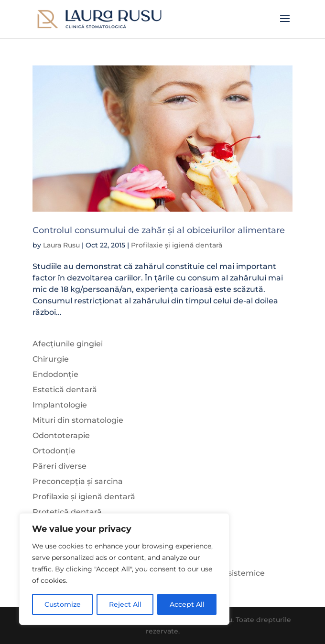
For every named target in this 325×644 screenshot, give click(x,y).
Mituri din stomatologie (78, 420)
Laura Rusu (61, 245)
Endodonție (55, 374)
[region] (124, 569)
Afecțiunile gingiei (68, 344)
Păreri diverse (60, 466)
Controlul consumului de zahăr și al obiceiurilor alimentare (159, 230)
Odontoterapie (61, 435)
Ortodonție (54, 451)
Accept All (187, 604)
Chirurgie (51, 359)
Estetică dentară (65, 390)
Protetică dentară (67, 512)
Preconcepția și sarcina (78, 481)
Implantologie (60, 405)
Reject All (125, 604)
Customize (63, 604)
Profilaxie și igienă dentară (177, 245)
